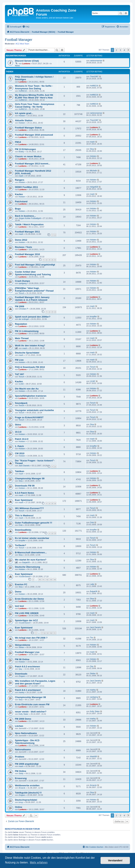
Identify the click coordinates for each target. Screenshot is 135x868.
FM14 (18, 142)
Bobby (21, 152)
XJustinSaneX (25, 576)
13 (51, 580)
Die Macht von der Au (27, 389)
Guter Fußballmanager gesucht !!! (34, 523)
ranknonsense (96, 61)
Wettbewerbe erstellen (27, 785)
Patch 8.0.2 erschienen (27, 667)
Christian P (23, 309)
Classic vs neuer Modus (28, 156)
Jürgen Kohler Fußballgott (30, 218)
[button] (128, 50)
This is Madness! (24, 515)
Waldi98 (93, 756)
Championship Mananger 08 (30, 697)
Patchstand (21, 201)
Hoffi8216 (23, 91)
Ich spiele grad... (24, 113)
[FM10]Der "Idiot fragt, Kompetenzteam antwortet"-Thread (34, 289)
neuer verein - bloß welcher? (31, 712)
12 (47, 580)
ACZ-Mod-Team (22, 44)
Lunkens (26, 64)
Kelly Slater (24, 714)
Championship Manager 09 (30, 478)
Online (19, 807)
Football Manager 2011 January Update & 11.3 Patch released (32, 299)
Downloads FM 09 (25, 486)
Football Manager (19, 40)
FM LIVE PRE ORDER (27, 613)
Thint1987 (94, 76)
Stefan (21, 647)
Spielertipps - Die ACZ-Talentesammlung (27, 742)
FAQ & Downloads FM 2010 (30, 367)
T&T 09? (20, 374)
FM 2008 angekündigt (27, 764)
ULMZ (21, 384)
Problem (20, 757)
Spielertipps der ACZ (26, 620)
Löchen (19, 726)
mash (92, 142)
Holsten (22, 116)
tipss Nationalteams (26, 733)
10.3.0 (18, 432)
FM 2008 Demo (23, 719)
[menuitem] (26, 27)
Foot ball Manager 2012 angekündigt (35, 265)
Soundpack (21, 403)
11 (43, 580)
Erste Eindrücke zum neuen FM (32, 704)
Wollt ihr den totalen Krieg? (30, 345)
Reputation (21, 324)
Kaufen (19, 194)
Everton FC (21, 584)
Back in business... (25, 216)
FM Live (19, 360)
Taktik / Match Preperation (29, 224)
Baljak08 (26, 562)
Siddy (21, 773)
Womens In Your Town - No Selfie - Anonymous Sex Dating (34, 87)
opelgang (23, 283)
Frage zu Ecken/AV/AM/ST (29, 417)
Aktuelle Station (24, 120)
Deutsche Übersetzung (28, 567)
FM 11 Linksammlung (27, 331)
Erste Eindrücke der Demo (29, 599)
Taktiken (20, 471)
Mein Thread (22, 338)
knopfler (93, 316)
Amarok (22, 788)
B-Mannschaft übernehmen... (31, 552)
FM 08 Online (22, 659)
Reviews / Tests (23, 247)
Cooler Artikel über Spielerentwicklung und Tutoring (33, 273)
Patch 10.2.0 (22, 439)
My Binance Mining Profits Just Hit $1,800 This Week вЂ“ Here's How (34, 96)
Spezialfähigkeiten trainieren (31, 396)
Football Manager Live (27, 652)
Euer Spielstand (24, 500)
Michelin (94, 171)
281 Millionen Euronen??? (29, 508)
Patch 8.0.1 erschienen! (28, 690)
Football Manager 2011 (27, 232)
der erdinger (24, 319)
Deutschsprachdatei (26, 800)
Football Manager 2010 (27, 254)
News (17, 66)
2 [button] (116, 50)
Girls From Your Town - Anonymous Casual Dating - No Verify (35, 105)
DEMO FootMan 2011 (26, 187)
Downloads (21, 674)
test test (19, 606)
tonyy (21, 802)
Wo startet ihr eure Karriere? (31, 560)
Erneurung (21, 778)
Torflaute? (21, 545)
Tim (92, 637)
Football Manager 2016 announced (34, 135)
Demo (18, 592)
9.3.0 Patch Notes (25, 493)
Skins (18, 425)
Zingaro (22, 676)
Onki (21, 525)
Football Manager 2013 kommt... (33, 164)
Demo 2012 (21, 240)
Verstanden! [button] (115, 860)
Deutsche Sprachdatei (27, 353)
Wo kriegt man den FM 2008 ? (31, 638)
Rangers (20, 180)
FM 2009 (20, 306)
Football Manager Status (28, 128)
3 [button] (120, 50)
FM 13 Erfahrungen (25, 149)
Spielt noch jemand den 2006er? (33, 317)
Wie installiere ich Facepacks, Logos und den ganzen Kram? (35, 682)
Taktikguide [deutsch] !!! (28, 793)
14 (55, 580)
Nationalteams (23, 750)
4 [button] (124, 50)
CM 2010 (20, 453)
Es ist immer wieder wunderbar (32, 538)
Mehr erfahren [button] (39, 862)
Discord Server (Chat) (27, 61)
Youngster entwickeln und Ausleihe (34, 410)
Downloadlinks (23, 530)
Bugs (18, 209)
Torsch (21, 293)
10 (40, 580)
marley (22, 692)
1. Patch (19, 446)
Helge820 (94, 187)
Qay (20, 669)
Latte (92, 584)
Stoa (92, 149)
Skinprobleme (23, 645)
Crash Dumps (22, 281)
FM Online (21, 771)
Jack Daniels (24, 466)
